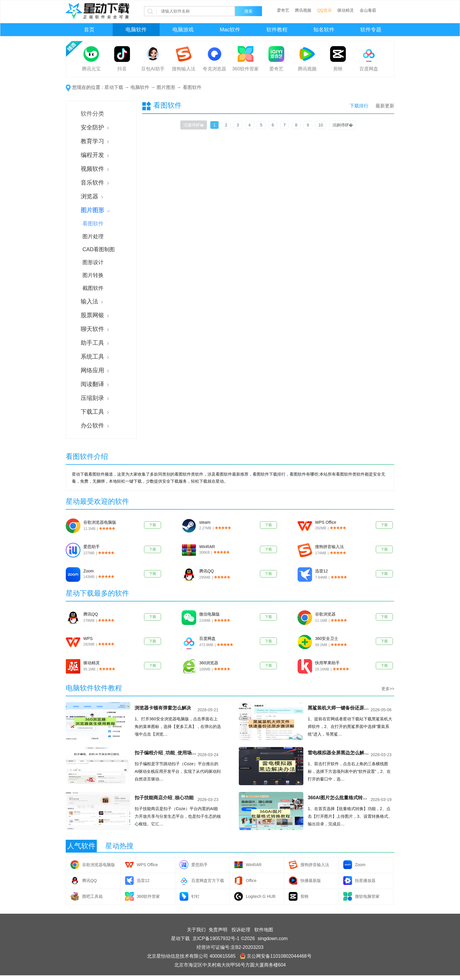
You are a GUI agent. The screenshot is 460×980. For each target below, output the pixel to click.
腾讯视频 (303, 10)
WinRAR (207, 547)
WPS (88, 638)
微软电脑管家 (367, 896)
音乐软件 (95, 183)
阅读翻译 (95, 384)
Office (251, 881)
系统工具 (95, 356)
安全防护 (95, 127)
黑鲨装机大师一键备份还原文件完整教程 (339, 708)
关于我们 (196, 930)
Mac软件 (230, 30)
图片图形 (166, 87)
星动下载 (114, 87)
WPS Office (326, 522)
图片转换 (93, 275)
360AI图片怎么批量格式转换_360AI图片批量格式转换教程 (339, 798)
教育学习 (95, 141)
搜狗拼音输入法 (329, 547)
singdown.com (273, 938)
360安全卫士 (327, 638)
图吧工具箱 (92, 896)
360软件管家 (245, 69)
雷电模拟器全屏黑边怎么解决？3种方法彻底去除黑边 (339, 753)
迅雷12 (322, 571)
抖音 (122, 69)
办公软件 (95, 425)
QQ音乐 (324, 10)
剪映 (338, 69)
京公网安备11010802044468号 (276, 956)
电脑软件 (136, 30)
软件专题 (371, 30)
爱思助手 (92, 547)
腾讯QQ (207, 571)
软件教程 (277, 30)
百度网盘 (369, 69)
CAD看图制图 (99, 249)
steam (205, 522)
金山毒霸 (368, 10)
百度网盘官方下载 (208, 881)
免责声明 (218, 930)
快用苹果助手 (327, 663)
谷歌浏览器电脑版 (100, 522)
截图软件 (93, 288)
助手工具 (95, 343)
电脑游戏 (183, 30)
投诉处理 (241, 930)
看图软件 (192, 87)
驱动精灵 (346, 10)
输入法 (92, 301)
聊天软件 (95, 329)
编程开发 (95, 155)
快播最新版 (311, 881)
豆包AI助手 (153, 69)
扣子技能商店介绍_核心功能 (164, 798)
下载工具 (95, 412)
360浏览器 (209, 663)
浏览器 (92, 196)
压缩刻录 (95, 398)
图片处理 (93, 236)
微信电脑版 (209, 614)
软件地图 (264, 930)
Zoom (89, 571)
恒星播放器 (365, 881)
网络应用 (95, 370)
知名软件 (324, 30)
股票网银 (95, 315)
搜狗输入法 (184, 69)
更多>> (388, 689)
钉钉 (195, 896)
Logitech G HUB (261, 896)
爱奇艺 (283, 10)
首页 (89, 30)
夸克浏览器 (214, 69)
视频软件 (95, 169)
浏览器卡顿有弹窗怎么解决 (163, 708)
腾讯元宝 (91, 69)
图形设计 (93, 262)
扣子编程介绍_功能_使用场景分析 (165, 753)
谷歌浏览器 (325, 614)
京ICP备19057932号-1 (216, 938)
